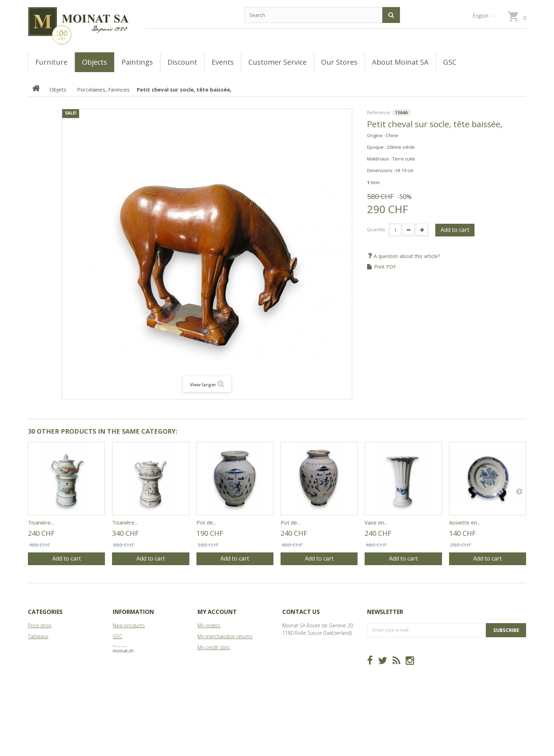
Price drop (40, 625)
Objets (36, 658)
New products (129, 625)
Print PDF (385, 267)
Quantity (376, 229)
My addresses (213, 658)
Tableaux (38, 636)
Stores (120, 647)
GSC (117, 636)
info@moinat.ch (300, 655)
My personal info (216, 669)
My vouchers (212, 680)
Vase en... (376, 522)
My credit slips (214, 647)
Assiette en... (465, 522)
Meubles (38, 647)
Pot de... (206, 522)
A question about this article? (406, 256)
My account (217, 612)
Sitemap (122, 669)
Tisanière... (41, 522)
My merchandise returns (225, 636)
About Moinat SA (132, 658)
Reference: (379, 112)
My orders (209, 625)
